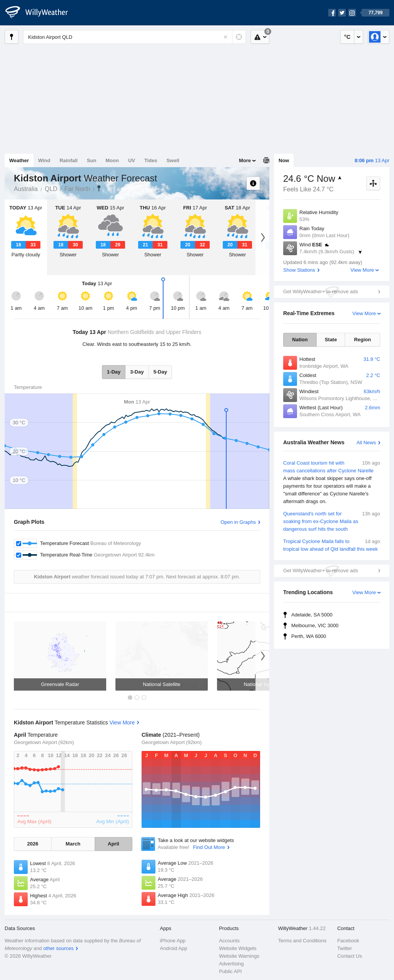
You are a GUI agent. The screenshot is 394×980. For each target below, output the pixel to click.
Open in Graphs (238, 522)
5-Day (160, 372)
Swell (173, 160)
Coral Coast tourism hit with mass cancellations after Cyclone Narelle (332, 482)
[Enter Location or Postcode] (134, 37)
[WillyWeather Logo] (41, 13)
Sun (92, 160)
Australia (26, 189)
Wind (44, 160)
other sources (58, 948)
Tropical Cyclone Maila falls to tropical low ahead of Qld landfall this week (332, 545)
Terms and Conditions (302, 941)
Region (362, 340)
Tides (151, 160)
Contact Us (349, 956)
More (245, 160)
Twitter (344, 948)
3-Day (137, 372)
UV (132, 160)
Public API (230, 971)
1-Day (114, 372)
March (73, 844)
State (331, 340)
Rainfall (69, 160)
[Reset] (225, 37)
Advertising (231, 964)
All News (366, 443)
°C (347, 37)
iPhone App (173, 941)
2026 (33, 844)
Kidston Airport (99, 188)
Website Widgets (238, 948)
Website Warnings (239, 956)
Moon (112, 160)
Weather (19, 160)
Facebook (348, 941)
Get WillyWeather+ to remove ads (321, 292)
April (114, 844)
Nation (300, 340)
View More (362, 270)
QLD (51, 189)
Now (284, 160)
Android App (174, 948)
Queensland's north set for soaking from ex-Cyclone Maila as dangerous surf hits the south (332, 521)
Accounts (229, 941)
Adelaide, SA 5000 (312, 615)
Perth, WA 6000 (309, 636)
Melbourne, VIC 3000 (315, 625)
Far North (77, 189)
